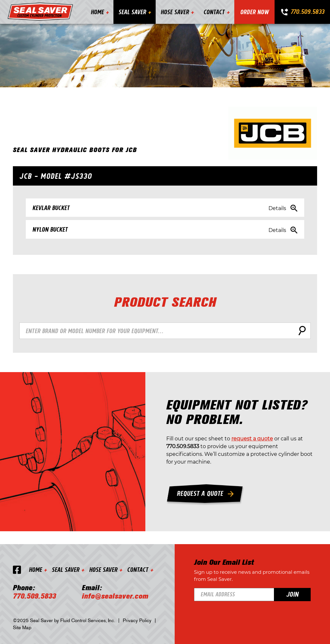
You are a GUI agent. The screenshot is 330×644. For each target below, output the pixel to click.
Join (292, 594)
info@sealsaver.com (115, 596)
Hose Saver (175, 12)
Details (277, 208)
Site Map (22, 628)
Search (301, 331)
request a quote (252, 439)
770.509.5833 (307, 11)
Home (97, 12)
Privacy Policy (137, 620)
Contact (214, 12)
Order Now (254, 12)
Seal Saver (132, 12)
